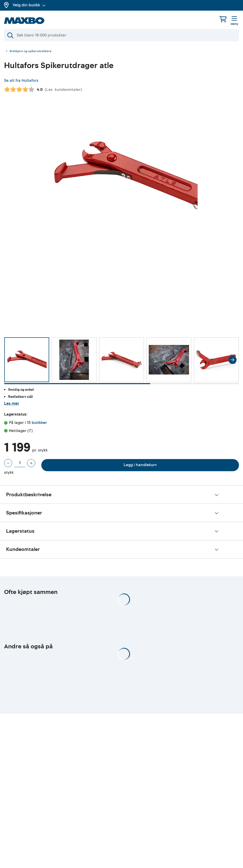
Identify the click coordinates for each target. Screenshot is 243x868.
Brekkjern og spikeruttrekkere (31, 51)
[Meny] (234, 21)
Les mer (12, 403)
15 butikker (37, 423)
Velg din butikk (29, 5)
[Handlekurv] (223, 19)
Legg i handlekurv (140, 465)
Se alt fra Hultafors (21, 80)
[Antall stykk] (20, 463)
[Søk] (122, 35)
